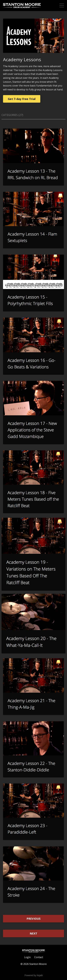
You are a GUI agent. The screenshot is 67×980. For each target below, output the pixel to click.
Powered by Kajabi (34, 975)
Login (27, 957)
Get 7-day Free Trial (22, 99)
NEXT (34, 933)
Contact (39, 957)
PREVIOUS (34, 919)
